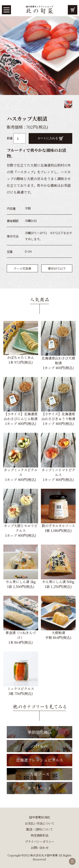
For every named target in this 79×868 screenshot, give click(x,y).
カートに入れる (51, 139)
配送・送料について (40, 829)
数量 (10, 138)
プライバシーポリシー (40, 841)
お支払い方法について (40, 823)
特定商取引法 (40, 835)
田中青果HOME (40, 817)
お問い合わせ (40, 847)
